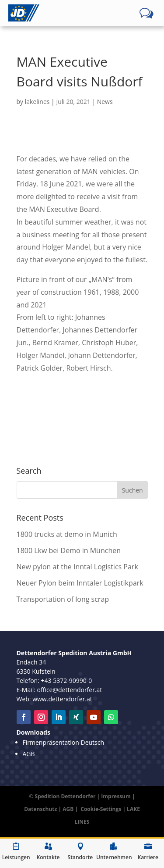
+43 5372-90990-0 (67, 680)
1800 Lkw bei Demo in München (69, 550)
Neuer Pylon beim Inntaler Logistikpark (80, 583)
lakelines (37, 102)
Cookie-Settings (101, 809)
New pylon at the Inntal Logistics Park (77, 567)
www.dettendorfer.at (62, 699)
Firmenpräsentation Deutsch (64, 742)
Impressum (116, 796)
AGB (29, 754)
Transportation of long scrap (63, 599)
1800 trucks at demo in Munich (67, 534)
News (105, 102)
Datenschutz (40, 809)
